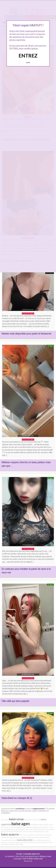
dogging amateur (39, 808)
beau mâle (20, 844)
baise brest (5, 820)
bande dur (31, 837)
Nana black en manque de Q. (17, 798)
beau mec (18, 837)
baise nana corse (25, 835)
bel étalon (15, 831)
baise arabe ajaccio (18, 842)
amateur (24, 837)
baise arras (47, 840)
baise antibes (16, 829)
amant (3, 837)
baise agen (21, 824)
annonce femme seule (45, 824)
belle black (34, 824)
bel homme (5, 827)
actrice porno (39, 837)
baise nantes (35, 835)
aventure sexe (6, 842)
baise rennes (49, 827)
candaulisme (20, 808)
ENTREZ (28, 56)
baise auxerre (10, 834)
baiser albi (37, 820)
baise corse (16, 819)
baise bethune (43, 842)
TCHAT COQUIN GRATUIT (28, 854)
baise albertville (25, 840)
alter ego (36, 840)
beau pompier (11, 844)
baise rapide (10, 837)
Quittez (28, 63)
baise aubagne (6, 829)
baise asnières (24, 831)
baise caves (45, 831)
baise (41, 840)
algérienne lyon (39, 827)
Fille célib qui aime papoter (16, 701)
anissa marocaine (28, 827)
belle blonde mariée (31, 842)
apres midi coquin (35, 831)
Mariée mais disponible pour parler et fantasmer (27, 334)
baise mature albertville (29, 829)
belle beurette (43, 829)
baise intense (29, 820)
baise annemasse (46, 835)
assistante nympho (15, 827)
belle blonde (13, 840)
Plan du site (28, 861)
